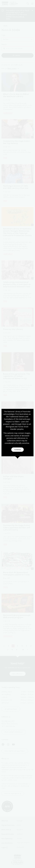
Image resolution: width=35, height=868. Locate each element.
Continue (17, 450)
